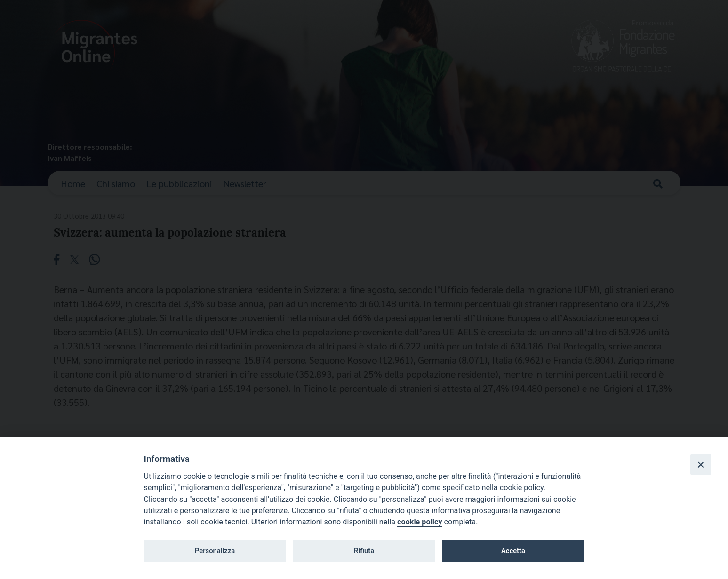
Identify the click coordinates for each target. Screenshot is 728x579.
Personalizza (215, 551)
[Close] (701, 464)
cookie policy (420, 522)
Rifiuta (364, 551)
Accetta (513, 551)
